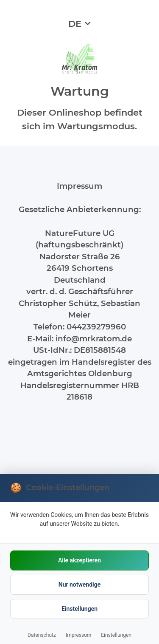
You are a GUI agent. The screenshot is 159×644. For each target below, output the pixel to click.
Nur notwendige (79, 584)
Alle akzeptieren (79, 560)
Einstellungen (79, 609)
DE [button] (75, 24)
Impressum (78, 635)
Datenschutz (42, 635)
